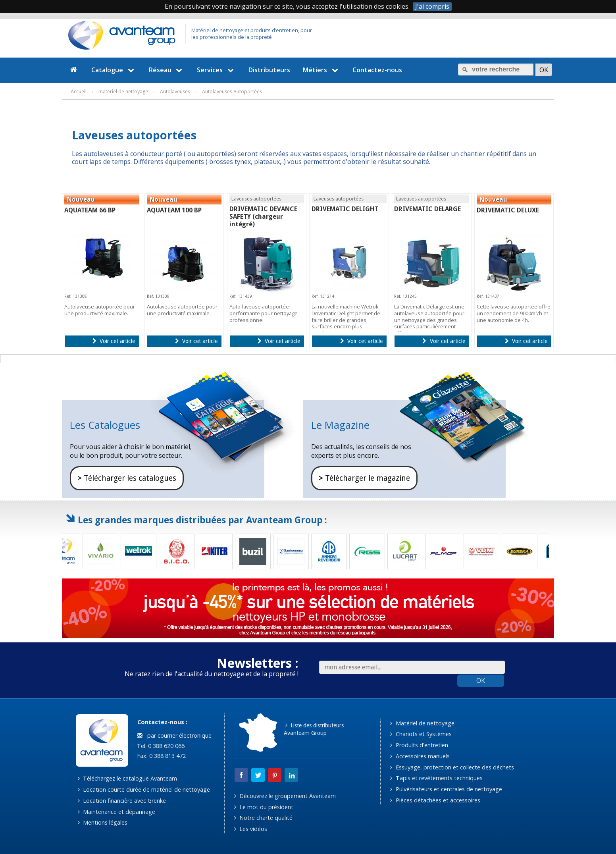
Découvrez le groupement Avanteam (285, 796)
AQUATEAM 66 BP (90, 210)
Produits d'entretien (419, 745)
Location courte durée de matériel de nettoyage (144, 789)
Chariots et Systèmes (421, 734)
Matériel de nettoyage (422, 723)
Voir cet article (114, 341)
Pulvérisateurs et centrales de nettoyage (446, 789)
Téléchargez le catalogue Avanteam (127, 778)
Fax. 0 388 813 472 (161, 756)
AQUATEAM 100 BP (174, 210)
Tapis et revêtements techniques (436, 778)
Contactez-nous (377, 70)
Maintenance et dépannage (116, 812)
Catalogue (114, 70)
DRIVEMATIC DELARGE (427, 209)
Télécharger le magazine (364, 478)
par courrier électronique (174, 735)
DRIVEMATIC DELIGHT (345, 209)
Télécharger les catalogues (127, 478)
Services (216, 70)
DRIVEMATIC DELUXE (508, 210)
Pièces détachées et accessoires (435, 800)
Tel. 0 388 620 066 (160, 746)
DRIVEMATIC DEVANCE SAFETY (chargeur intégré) (263, 217)
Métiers (321, 70)
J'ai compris (432, 7)
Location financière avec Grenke (122, 801)
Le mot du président (264, 807)
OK (481, 681)
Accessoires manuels (420, 756)
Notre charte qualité (263, 818)
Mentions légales (103, 822)
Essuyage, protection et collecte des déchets (452, 767)
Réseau (167, 70)
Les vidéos (251, 829)
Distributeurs (269, 70)
